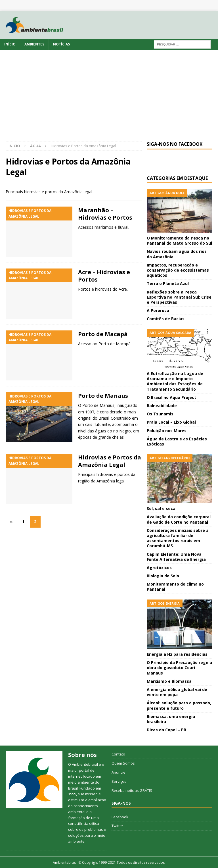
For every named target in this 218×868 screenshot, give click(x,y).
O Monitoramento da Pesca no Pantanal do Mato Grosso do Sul (179, 241)
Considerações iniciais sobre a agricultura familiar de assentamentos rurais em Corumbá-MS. (178, 538)
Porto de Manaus (103, 396)
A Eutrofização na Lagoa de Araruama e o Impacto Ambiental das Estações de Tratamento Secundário (175, 381)
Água (35, 146)
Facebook (120, 817)
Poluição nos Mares (167, 431)
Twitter (117, 826)
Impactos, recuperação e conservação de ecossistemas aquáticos (178, 270)
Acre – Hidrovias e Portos (104, 276)
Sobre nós (82, 755)
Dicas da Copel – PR (166, 730)
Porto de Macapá (103, 334)
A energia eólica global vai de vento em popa (177, 692)
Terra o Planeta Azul (168, 283)
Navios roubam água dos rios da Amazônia (177, 254)
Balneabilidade (162, 406)
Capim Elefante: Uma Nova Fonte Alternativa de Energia (176, 557)
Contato (118, 754)
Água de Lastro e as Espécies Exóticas (177, 441)
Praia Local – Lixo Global (171, 422)
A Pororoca (158, 310)
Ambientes (34, 44)
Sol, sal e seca (161, 508)
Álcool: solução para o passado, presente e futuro (179, 705)
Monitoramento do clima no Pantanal (175, 587)
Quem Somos (123, 763)
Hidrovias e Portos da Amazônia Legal (110, 461)
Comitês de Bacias (166, 319)
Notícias (61, 44)
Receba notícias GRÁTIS (132, 790)
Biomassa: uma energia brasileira (171, 719)
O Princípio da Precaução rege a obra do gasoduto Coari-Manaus (179, 668)
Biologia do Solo (163, 576)
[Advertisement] (109, 99)
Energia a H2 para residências (177, 654)
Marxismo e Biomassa (169, 681)
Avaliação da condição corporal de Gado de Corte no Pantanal (179, 519)
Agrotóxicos (159, 568)
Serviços (119, 781)
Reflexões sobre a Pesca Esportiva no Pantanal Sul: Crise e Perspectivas (179, 297)
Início (10, 44)
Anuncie (119, 772)
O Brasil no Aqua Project (171, 397)
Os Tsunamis (160, 414)
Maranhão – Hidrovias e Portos (105, 214)
